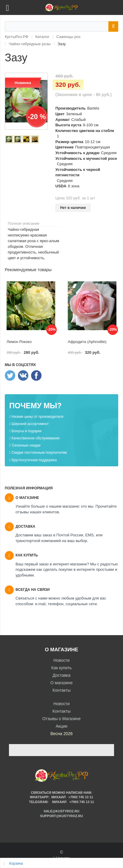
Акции (61, 726)
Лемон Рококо (19, 342)
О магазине (61, 683)
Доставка (61, 675)
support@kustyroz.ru (61, 816)
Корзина (16, 864)
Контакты (61, 690)
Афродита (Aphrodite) (87, 342)
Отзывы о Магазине (62, 719)
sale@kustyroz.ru (61, 811)
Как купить (61, 668)
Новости (61, 660)
